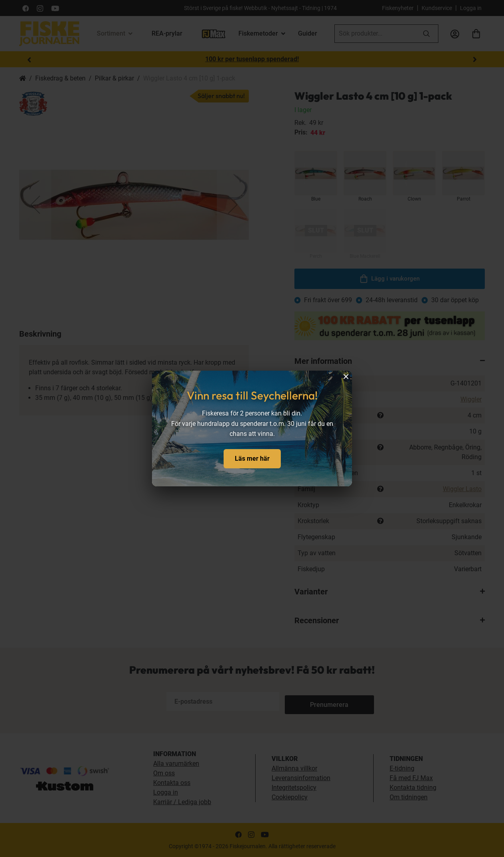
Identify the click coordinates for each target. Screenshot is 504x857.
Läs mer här (252, 459)
